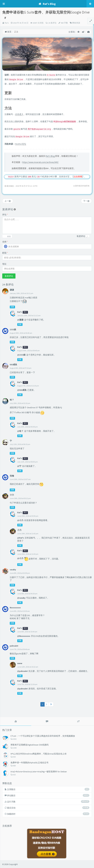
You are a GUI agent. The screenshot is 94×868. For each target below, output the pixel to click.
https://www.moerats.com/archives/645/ (40, 162)
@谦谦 (20, 320)
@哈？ (20, 431)
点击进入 (19, 114)
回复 (12, 307)
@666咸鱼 (22, 390)
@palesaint (22, 671)
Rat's (7, 23)
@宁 (19, 466)
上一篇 (8, 201)
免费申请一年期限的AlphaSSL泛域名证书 (29, 763)
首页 (8, 32)
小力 (12, 495)
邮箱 (5, 253)
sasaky (13, 570)
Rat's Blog (50, 156)
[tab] (16, 721)
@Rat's (21, 538)
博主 (25, 312)
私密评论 (81, 236)
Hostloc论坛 (21, 144)
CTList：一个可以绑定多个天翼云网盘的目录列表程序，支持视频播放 (43, 736)
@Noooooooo (24, 636)
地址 (4, 264)
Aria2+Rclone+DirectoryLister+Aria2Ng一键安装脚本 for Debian (39, 772)
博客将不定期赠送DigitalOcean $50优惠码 (30, 745)
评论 (5, 215)
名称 (5, 242)
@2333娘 (21, 355)
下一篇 (86, 201)
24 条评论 (52, 23)
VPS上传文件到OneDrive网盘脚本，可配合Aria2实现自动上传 (39, 754)
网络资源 (76, 23)
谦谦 (12, 290)
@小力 (20, 520)
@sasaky (21, 598)
